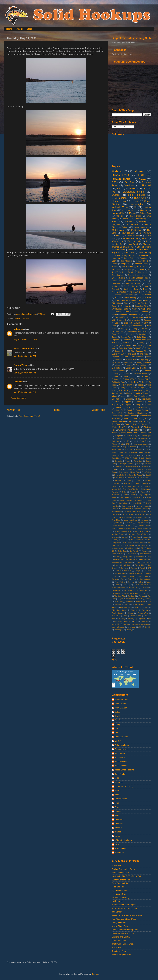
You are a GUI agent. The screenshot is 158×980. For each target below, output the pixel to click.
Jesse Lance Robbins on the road (127, 915)
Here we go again (142, 506)
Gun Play (132, 388)
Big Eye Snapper (130, 447)
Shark (129, 407)
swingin (118, 436)
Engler (138, 481)
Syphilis (140, 582)
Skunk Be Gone (144, 247)
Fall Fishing (135, 216)
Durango (148, 478)
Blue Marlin (143, 272)
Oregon (129, 399)
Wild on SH (135, 427)
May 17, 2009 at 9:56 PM (25, 373)
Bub (140, 455)
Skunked (115, 289)
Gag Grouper (144, 495)
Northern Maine (117, 548)
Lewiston (129, 523)
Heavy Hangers (127, 506)
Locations (127, 340)
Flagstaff (133, 492)
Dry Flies (145, 329)
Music (126, 219)
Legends (115, 340)
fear (145, 430)
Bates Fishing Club (120, 873)
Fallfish (146, 483)
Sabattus (118, 571)
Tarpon (145, 238)
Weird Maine (127, 267)
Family (114, 486)
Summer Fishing (142, 264)
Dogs (146, 300)
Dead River (140, 469)
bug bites (148, 314)
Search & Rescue (136, 573)
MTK (114, 528)
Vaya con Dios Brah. (120, 357)
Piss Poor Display (131, 286)
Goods (140, 385)
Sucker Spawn (118, 354)
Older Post (98, 410)
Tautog (149, 582)
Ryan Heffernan (132, 312)
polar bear (131, 627)
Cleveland (118, 466)
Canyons (116, 224)
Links (120, 189)
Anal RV (126, 441)
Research (148, 562)
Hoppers (115, 509)
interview (118, 621)
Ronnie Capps (127, 565)
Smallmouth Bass (131, 289)
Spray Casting (120, 582)
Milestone (115, 537)
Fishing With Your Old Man (138, 331)
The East (132, 354)
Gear (114, 306)
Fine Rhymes (133, 486)
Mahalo (129, 393)
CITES (127, 458)
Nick (117, 795)
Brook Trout (120, 175)
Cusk (121, 469)
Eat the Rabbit (118, 331)
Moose (123, 396)
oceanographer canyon (140, 624)
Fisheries (115, 379)
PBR (137, 399)
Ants (135, 441)
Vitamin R (118, 604)
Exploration (128, 483)
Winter (125, 227)
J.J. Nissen (120, 757)
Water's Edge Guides (121, 955)
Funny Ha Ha (142, 261)
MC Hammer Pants (120, 309)
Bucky (118, 724)
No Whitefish (129, 545)
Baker (117, 712)
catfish (130, 619)
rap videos (116, 362)
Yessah (131, 250)
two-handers (135, 320)
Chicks (124, 326)
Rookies (148, 348)
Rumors (134, 568)
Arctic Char (144, 441)
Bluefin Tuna (119, 201)
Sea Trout (147, 405)
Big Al (117, 716)
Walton (127, 604)
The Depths (144, 421)
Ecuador (118, 481)
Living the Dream (142, 523)
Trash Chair (118, 602)
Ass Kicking (130, 295)
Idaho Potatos (117, 512)
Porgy (149, 557)
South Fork (117, 413)
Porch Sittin (140, 557)
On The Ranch (133, 284)
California (118, 461)
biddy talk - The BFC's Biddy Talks (127, 876)
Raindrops (128, 562)
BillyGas (118, 720)
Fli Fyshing (116, 303)
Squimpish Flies (119, 940)
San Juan (128, 571)
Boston (118, 323)
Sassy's (137, 571)
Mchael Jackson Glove (123, 531)
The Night (144, 354)
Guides (115, 264)
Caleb (117, 729)
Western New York (119, 427)
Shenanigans (142, 407)
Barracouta (116, 447)
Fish (141, 175)
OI (135, 207)
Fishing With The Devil (131, 489)
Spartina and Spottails (122, 937)
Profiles (139, 402)
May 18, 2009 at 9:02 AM (25, 392)
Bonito (114, 452)
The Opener (147, 593)
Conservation (137, 326)
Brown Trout (121, 179)
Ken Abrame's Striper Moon (124, 919)
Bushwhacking (118, 275)
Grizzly (122, 388)
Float (126, 303)
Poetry (134, 309)
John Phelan (120, 774)
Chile (138, 464)
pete (117, 844)
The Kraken (116, 593)
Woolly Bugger (117, 613)
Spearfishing (117, 416)
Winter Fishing (124, 430)
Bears (117, 298)
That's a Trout (133, 588)
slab (140, 627)
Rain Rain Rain (125, 348)
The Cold (132, 421)
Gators (114, 497)
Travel (145, 289)
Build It (146, 455)
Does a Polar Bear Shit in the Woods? (128, 475)
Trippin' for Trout (119, 951)
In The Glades (128, 514)
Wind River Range (119, 610)
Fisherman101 (121, 749)
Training (148, 599)
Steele (142, 179)
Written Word (143, 613)
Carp (114, 326)
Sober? (115, 222)
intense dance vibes (129, 433)
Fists (124, 492)
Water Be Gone (139, 604)
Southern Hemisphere (138, 413)
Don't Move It (119, 478)
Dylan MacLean (122, 745)
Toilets (140, 599)
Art (122, 444)
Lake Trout (133, 244)
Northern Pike (118, 213)
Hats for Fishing (137, 503)
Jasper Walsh (121, 762)
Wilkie (147, 607)
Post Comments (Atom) (30, 416)
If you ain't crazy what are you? (136, 512)
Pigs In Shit (147, 399)
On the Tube (122, 551)
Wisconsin (134, 610)
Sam (117, 807)
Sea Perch (147, 571)
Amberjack (116, 441)
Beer (114, 261)
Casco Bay (138, 461)
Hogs (142, 388)
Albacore (133, 438)
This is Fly (116, 947)
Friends (133, 495)
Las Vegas (145, 520)
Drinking (134, 329)
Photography (141, 219)
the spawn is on (136, 292)
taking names (140, 227)
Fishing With (143, 379)
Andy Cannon (121, 704)
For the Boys (133, 382)
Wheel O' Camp (126, 607)
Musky (141, 343)
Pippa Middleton (145, 554)
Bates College (130, 258)
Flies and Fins (118, 887)
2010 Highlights (146, 436)
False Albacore (126, 261)
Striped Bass (145, 213)
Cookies (145, 466)
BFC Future (143, 250)
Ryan (117, 803)
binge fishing (135, 314)
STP (150, 568)
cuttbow (137, 430)
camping (122, 619)
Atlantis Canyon (142, 365)
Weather (124, 314)
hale (150, 619)
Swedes (131, 582)
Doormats (130, 478)
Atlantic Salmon (145, 295)
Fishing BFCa (129, 379)
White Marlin (143, 267)
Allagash (118, 365)
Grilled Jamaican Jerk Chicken (131, 500)
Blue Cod (128, 450)
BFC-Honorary (120, 198)
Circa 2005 (147, 464)
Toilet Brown (130, 599)
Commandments (132, 466)
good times (140, 269)
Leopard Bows (117, 523)
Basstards (144, 368)
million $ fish (146, 433)
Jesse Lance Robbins (24, 348)
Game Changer (118, 334)
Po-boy (117, 557)
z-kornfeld (119, 853)
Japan (147, 517)
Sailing (137, 405)
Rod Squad (126, 405)
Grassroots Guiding (120, 898)
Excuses (144, 376)
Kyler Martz (116, 520)
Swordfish (119, 250)
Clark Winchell (121, 737)
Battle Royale (128, 272)
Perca (121, 554)
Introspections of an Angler (124, 905)
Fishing (17, 318)
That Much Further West (123, 944)
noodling (126, 624)
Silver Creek (143, 576)
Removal (138, 562)
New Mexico (127, 543)
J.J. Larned (120, 753)
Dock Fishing (147, 472)
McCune (148, 528)
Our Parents (134, 551)
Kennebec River (142, 306)
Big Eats (116, 253)
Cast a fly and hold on (138, 275)
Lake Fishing (143, 337)
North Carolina (143, 545)
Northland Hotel (132, 548)
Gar (144, 382)
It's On (119, 244)
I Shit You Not (125, 306)
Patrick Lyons (121, 799)
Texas (117, 585)
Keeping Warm (127, 337)
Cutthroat (129, 469)
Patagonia (145, 551)
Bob (147, 450)
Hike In (132, 334)
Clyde (125, 376)
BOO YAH (140, 198)
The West (129, 222)
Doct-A (118, 741)
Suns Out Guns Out (133, 419)
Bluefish (139, 450)
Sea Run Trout (120, 573)
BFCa (115, 182)
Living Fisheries (119, 923)
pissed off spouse (118, 627)
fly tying (128, 269)
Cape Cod (129, 253)
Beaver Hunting (130, 298)
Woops (130, 613)
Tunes (114, 314)
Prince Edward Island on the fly (126, 559)
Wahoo (115, 267)
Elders (128, 481)
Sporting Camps (145, 579)
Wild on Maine (137, 357)
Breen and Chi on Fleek (128, 452)
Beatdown (144, 258)
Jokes (114, 337)
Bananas (148, 320)
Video (139, 171)
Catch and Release (141, 374)
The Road (116, 424)
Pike (117, 402)
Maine (132, 213)
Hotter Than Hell (127, 509)
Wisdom (145, 610)
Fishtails (115, 492)
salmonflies (129, 362)
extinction (119, 360)
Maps (140, 528)
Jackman (138, 517)
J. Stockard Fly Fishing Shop (125, 908)
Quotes (116, 195)
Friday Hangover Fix (125, 255)
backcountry (117, 269)
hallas (117, 836)
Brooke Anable (118, 371)
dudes (149, 357)
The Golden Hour (142, 590)
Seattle (118, 407)
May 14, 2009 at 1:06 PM (25, 356)
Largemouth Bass (130, 520)
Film (122, 486)
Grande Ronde (138, 497)
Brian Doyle (145, 452)
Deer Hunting (124, 472)
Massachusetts (129, 343)
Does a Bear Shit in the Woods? (128, 300)
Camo (128, 461)
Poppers (127, 402)
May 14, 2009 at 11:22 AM (25, 339)
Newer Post (14, 410)
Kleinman (119, 782)
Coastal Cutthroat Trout (139, 278)
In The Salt (140, 514)
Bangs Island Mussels (141, 444)
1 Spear (127, 436)
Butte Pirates (117, 458)
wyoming (116, 258)
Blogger (95, 974)
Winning (143, 222)
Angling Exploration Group (124, 869)
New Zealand (128, 233)
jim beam (127, 621)
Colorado (121, 216)
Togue (121, 599)
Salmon (145, 312)
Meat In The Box (142, 531)
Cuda (114, 469)
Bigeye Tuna (145, 233)
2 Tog (135, 436)
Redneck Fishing (130, 238)
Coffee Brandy (145, 253)
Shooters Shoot (128, 576)
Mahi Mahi (136, 230)
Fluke (143, 492)
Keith (117, 778)
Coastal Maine (118, 281)
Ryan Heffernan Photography (125, 930)
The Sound (132, 596)
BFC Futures (117, 368)
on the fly (123, 320)
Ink (147, 390)
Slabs (123, 579)
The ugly (142, 596)
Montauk (125, 537)
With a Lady (117, 241)
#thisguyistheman (144, 362)
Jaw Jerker (117, 912)
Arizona (115, 444)
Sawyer (118, 811)
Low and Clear (143, 526)
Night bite (145, 396)
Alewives (145, 438)
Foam (125, 495)
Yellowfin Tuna (120, 207)
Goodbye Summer (127, 385)
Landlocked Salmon (134, 192)
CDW (146, 323)
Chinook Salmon (119, 278)
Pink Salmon (131, 554)
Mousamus (116, 284)
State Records (131, 416)
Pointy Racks (127, 557)
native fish (116, 624)
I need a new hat (142, 509)
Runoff (142, 568)
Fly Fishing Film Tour (140, 303)
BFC (128, 444)
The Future (116, 590)
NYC (125, 540)
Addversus (117, 865)
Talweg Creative (118, 421)
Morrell (118, 791)
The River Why (120, 596)
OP (142, 548)
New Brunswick (137, 540)
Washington (137, 204)
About (19, 29)
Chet (117, 733)
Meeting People (118, 534)
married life (131, 360)
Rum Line (124, 568)
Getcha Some (133, 236)
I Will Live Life (118, 901)
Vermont (145, 424)
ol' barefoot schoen (123, 840)
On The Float (132, 224)
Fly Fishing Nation (120, 890)
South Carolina (142, 410)
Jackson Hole (117, 393)
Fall (138, 483)
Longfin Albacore (118, 526)
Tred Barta (129, 602)
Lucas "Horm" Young (124, 786)
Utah (150, 602)
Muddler (146, 537)
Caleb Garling (146, 458)
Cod (134, 376)
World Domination (119, 292)
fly (136, 619)
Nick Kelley (126, 345)
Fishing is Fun (118, 382)
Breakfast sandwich (132, 323)
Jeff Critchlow (121, 766)
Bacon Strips (131, 368)
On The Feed (117, 399)
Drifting (124, 329)
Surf (147, 419)
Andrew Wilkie (20, 365)
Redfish (118, 312)
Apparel (118, 295)
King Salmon (126, 264)
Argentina (129, 365)
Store (30, 29)
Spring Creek (121, 351)
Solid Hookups (137, 195)
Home (9, 29)
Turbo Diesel (140, 602)
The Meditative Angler (131, 593)
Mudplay (115, 540)
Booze (133, 189)
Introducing (144, 334)
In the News (137, 390)
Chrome (115, 376)
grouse (143, 619)
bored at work (136, 616)
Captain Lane (146, 298)
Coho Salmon (133, 281)
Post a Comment (18, 398)
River (116, 565)
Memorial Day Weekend (138, 534)
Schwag (145, 286)
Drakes (140, 478)
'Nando (118, 832)
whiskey (129, 630)
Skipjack (115, 579)
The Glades (128, 590)
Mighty (114, 396)
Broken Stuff (131, 455)
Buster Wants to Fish (121, 880)
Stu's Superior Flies (140, 351)
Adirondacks (120, 438)
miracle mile (144, 621)
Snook (130, 410)
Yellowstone (116, 616)
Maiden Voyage (142, 393)
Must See (133, 396)
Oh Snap (130, 182)
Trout (127, 424)
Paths (114, 554)
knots (135, 621)
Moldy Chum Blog (120, 926)
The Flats (145, 588)
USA (135, 424)
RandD (138, 348)
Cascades (126, 374)
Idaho (149, 241)
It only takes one (126, 517)
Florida (119, 236)
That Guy (126, 585)
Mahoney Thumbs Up (127, 528)
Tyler (117, 815)
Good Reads (125, 497)
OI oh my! (138, 345)
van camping (119, 630)
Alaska (149, 292)
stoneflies (148, 627)
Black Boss (144, 447)
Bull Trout (134, 371)
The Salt (25, 318)
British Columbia (118, 455)
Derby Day (135, 472)
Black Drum (116, 450)
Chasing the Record (126, 464)
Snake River (132, 579)
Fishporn (146, 489)
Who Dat (138, 607)
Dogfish (149, 475)
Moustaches (135, 537)
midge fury (144, 360)
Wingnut (118, 828)
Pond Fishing (146, 309)
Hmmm (144, 210)
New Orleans (140, 543)
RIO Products (117, 562)
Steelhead (130, 185)
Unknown (18, 329)
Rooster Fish (140, 565)
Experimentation (135, 241)
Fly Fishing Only (119, 894)
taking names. (128, 210)
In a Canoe (123, 390)
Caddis (135, 458)
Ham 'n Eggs (123, 503)
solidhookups (121, 848)
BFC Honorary (119, 230)
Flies (135, 201)
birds (126, 616)
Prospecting (145, 559)
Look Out (131, 526)
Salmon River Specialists (123, 933)
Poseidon (144, 255)
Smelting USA (118, 410)
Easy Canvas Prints (121, 883)
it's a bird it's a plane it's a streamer (129, 317)
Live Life (145, 281)
